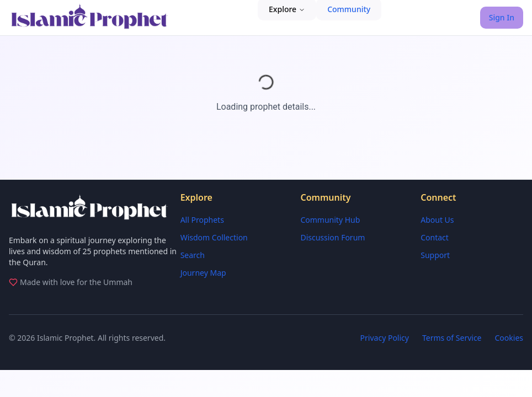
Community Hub (330, 220)
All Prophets (202, 220)
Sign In (502, 17)
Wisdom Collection (214, 237)
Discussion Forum (332, 237)
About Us (437, 220)
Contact (435, 237)
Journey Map (203, 273)
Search (193, 255)
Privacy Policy (385, 338)
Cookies (509, 338)
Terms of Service (452, 338)
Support (435, 255)
